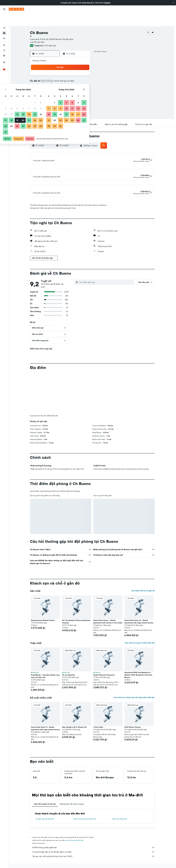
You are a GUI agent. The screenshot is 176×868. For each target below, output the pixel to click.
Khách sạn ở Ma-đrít (119, 817)
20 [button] (66, 83)
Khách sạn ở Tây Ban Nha (76, 867)
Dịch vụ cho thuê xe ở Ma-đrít (85, 817)
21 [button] (72, 83)
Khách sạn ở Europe (58, 867)
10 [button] (49, 77)
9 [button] (84, 71)
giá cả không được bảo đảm (74, 838)
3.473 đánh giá (50, 34)
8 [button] (78, 71)
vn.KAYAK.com (35, 867)
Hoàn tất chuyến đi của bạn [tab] (45, 802)
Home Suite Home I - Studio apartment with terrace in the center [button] (108, 620)
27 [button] (66, 89)
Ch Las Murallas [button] (69, 673)
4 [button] (55, 71)
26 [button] (60, 89)
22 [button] (78, 83)
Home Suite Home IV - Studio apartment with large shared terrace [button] (139, 620)
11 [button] (55, 77)
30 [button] (84, 89)
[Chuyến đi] (4, 51)
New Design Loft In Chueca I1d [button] (74, 725)
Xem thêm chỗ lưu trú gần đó (143, 589)
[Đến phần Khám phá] (4, 34)
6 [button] (66, 71)
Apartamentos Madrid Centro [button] (43, 618)
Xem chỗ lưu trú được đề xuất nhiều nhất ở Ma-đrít (134, 695)
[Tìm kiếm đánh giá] (106, 280)
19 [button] (61, 83)
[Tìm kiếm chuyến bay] (4, 17)
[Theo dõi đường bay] (4, 39)
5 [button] (61, 71)
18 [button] (55, 83)
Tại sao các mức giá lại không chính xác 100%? (93, 854)
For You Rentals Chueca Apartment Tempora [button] (76, 620)
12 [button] (61, 77)
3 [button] (49, 71)
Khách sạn (46, 867)
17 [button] (49, 83)
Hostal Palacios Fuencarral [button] (104, 673)
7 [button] (72, 71)
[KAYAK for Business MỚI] (4, 44)
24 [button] (49, 89)
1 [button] (78, 65)
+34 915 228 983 (37, 31)
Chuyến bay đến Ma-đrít (45, 817)
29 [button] (78, 89)
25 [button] (55, 89)
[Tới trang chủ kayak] (16, 9)
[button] (173, 3)
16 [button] (84, 77)
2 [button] (84, 65)
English (107, 3)
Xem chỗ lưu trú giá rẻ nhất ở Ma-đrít (140, 641)
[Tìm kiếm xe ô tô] (4, 27)
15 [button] (78, 77)
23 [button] (84, 83)
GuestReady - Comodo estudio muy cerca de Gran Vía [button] (45, 674)
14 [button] (72, 77)
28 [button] (72, 89)
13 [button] (66, 77)
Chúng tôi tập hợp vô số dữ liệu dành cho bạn (93, 850)
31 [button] (49, 95)
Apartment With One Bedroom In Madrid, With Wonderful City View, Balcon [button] (138, 673)
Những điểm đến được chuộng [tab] (72, 802)
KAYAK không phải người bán (93, 845)
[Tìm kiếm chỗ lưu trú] (4, 22)
